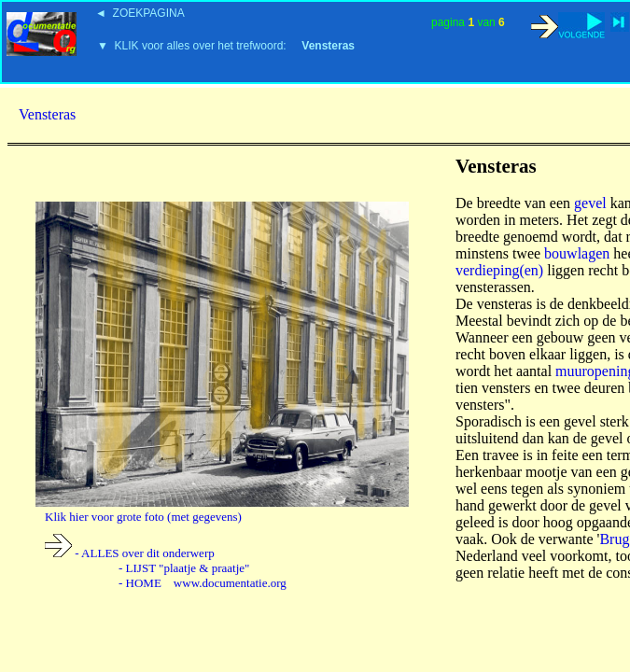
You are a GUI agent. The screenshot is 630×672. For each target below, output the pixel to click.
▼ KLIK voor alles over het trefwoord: (226, 46)
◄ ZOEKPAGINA (140, 13)
